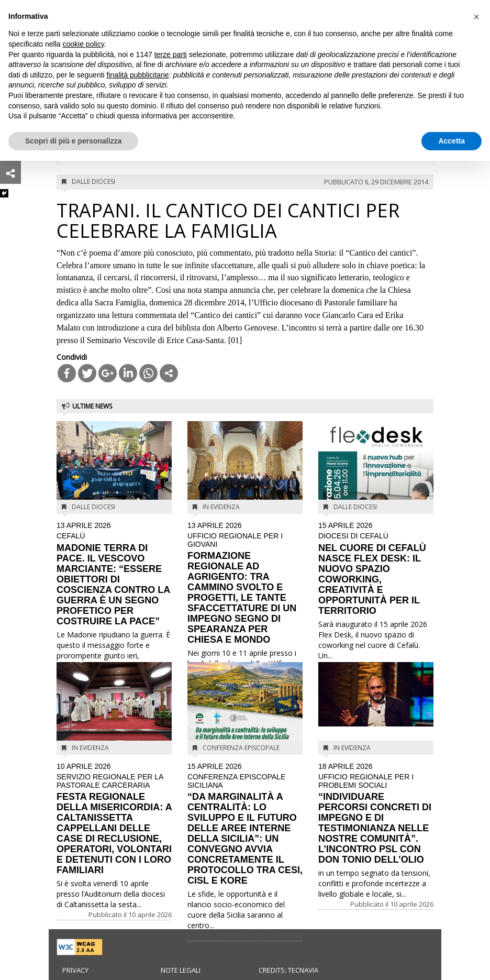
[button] (476, 17)
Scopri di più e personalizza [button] (73, 141)
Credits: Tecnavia (288, 970)
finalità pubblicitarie (138, 75)
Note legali (181, 970)
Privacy (75, 970)
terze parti (171, 54)
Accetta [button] (452, 141)
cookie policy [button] (83, 44)
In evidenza (221, 507)
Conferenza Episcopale (241, 748)
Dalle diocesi (93, 181)
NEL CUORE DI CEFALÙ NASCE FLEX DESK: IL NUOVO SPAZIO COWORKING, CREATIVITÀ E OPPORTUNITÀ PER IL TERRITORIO (376, 569)
